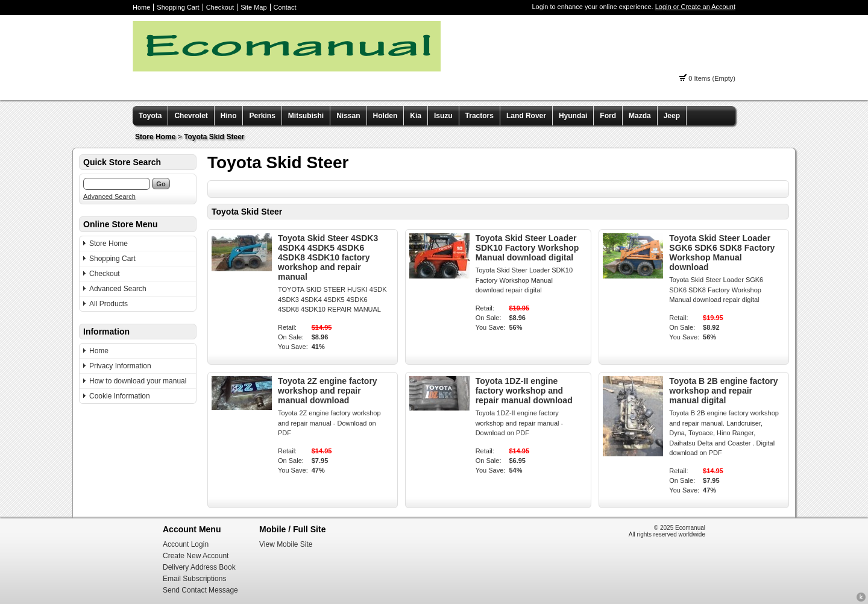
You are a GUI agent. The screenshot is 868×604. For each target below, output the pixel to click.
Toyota (150, 116)
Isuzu (443, 116)
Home (141, 7)
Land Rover (526, 116)
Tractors (480, 116)
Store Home (155, 137)
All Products (108, 304)
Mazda (640, 116)
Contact (285, 7)
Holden (385, 116)
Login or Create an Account (695, 7)
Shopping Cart (178, 7)
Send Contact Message (200, 590)
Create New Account (196, 556)
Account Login (186, 544)
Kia (416, 116)
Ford (608, 116)
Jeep (672, 116)
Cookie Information (120, 396)
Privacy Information (120, 366)
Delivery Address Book (199, 567)
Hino (229, 116)
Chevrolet (191, 116)
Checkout (220, 7)
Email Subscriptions (194, 579)
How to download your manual (138, 381)
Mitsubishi (306, 116)
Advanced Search (109, 197)
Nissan (348, 116)
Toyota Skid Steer (214, 137)
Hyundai (573, 116)
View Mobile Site (286, 544)
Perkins (262, 116)
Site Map (253, 7)
